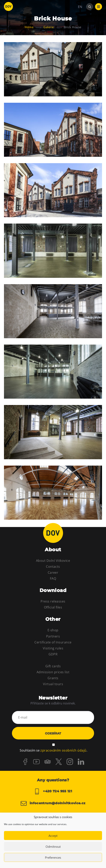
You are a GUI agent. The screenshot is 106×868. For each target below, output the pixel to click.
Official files (53, 607)
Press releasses (53, 601)
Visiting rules (53, 648)
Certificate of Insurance (53, 642)
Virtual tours (53, 684)
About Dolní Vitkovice (53, 561)
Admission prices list (53, 672)
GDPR (53, 654)
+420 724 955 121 (53, 791)
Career (53, 573)
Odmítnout (53, 847)
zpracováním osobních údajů (63, 750)
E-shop (53, 630)
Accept (53, 836)
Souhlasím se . (53, 750)
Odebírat (53, 733)
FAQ (53, 578)
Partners (53, 636)
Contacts (53, 567)
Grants (53, 678)
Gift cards (53, 666)
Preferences (53, 857)
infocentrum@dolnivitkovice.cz (53, 803)
